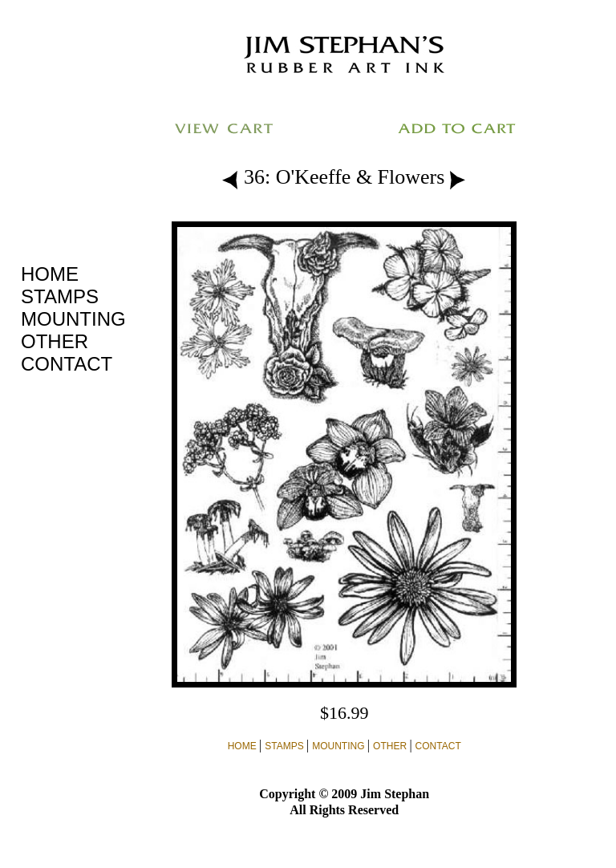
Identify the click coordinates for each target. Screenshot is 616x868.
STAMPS (60, 296)
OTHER (55, 341)
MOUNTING (73, 319)
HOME (50, 274)
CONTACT (67, 364)
